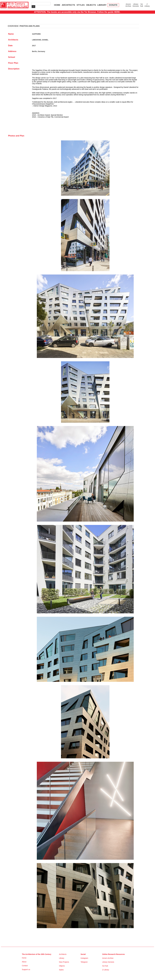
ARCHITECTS (68, 5)
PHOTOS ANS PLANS (30, 26)
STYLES (81, 5)
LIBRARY (102, 5)
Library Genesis (136, 5)
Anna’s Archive (128, 5)
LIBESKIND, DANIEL (40, 40)
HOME (57, 5)
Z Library (147, 5)
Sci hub (142, 5)
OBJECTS (91, 5)
